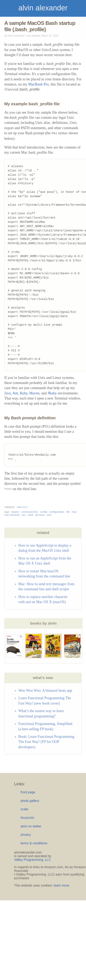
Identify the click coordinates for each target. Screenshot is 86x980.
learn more (61, 885)
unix (49, 515)
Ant (15, 393)
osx (24, 515)
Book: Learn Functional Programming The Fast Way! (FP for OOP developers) (46, 742)
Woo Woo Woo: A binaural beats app (45, 690)
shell (30, 515)
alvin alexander (43, 8)
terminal (40, 515)
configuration (57, 512)
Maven (34, 393)
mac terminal (12, 515)
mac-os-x (22, 507)
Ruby (24, 393)
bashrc (16, 512)
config (44, 512)
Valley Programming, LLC (32, 860)
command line (30, 512)
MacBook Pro (39, 84)
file (68, 512)
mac (74, 512)
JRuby (52, 393)
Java (8, 393)
